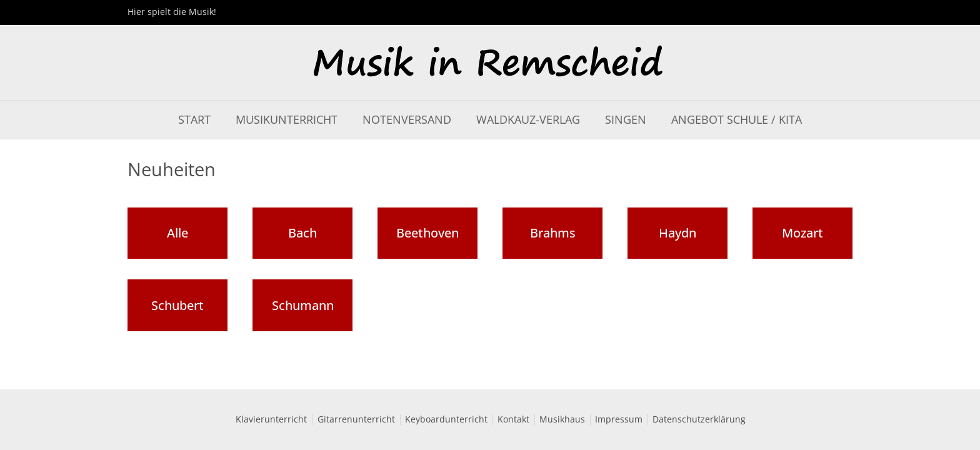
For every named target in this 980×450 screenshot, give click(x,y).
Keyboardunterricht (446, 420)
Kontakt (513, 420)
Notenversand (407, 120)
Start (194, 120)
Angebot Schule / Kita (737, 120)
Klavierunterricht (271, 420)
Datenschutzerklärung (699, 420)
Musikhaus (562, 420)
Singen (626, 120)
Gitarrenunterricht (356, 420)
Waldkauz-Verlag (528, 120)
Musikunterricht (287, 120)
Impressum (619, 420)
